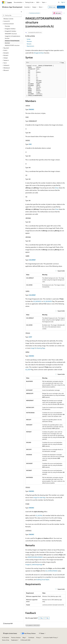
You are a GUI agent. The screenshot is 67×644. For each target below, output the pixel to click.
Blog (24, 637)
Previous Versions (16, 637)
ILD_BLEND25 (37, 301)
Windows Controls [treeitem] (8, 19)
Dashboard (61, 7)
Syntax (29, 39)
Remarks (29, 44)
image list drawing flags (38, 348)
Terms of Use (6, 640)
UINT (30, 337)
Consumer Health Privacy (50, 637)
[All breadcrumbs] (27, 13)
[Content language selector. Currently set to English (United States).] (10, 633)
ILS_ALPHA (39, 515)
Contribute (31, 637)
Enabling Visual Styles (43, 579)
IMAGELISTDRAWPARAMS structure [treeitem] (12, 42)
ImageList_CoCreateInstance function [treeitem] (12, 37)
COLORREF (32, 260)
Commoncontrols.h (35, 13)
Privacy (38, 637)
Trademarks (14, 640)
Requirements (30, 46)
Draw (57, 188)
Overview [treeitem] (7, 26)
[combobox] (12, 15)
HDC (30, 144)
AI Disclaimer (6, 637)
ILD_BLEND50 (48, 301)
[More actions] (64, 13)
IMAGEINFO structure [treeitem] (11, 34)
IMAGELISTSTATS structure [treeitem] (12, 45)
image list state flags (39, 497)
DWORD (31, 109)
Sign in (63, 2)
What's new (52, 7)
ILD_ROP (28, 369)
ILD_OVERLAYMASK (51, 571)
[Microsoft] (3, 2)
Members (29, 41)
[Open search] (59, 2)
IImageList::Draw (39, 53)
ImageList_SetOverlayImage (34, 564)
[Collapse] (21, 12)
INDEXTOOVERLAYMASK (35, 557)
